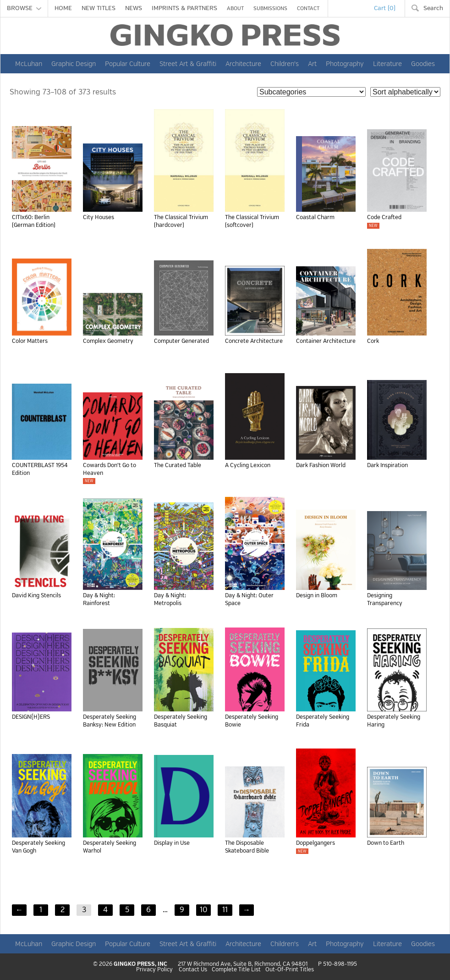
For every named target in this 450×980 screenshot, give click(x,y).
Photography (345, 64)
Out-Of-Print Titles (290, 970)
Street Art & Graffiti (188, 64)
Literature (387, 64)
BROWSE (24, 8)
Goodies (423, 64)
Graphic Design (74, 64)
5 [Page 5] (127, 910)
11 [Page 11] (225, 910)
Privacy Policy (154, 970)
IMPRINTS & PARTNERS (184, 8)
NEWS (134, 8)
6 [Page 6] (148, 910)
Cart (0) (385, 8)
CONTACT (308, 8)
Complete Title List (236, 970)
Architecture (243, 64)
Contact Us (193, 970)
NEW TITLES (99, 8)
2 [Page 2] (63, 910)
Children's (285, 64)
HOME (63, 8)
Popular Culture (128, 64)
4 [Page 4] (105, 910)
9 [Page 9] (182, 910)
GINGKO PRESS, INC (140, 964)
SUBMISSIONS (270, 8)
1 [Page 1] (41, 910)
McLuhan (29, 64)
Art (312, 64)
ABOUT (235, 8)
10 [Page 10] (204, 910)
